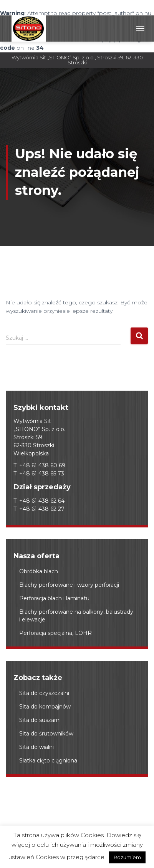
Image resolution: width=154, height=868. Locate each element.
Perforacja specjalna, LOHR (55, 633)
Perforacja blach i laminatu (54, 598)
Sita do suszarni (40, 720)
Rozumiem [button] (127, 857)
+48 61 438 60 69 (42, 465)
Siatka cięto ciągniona (48, 761)
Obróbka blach (39, 571)
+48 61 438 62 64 (42, 501)
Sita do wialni (36, 747)
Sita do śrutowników (46, 734)
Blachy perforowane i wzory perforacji (69, 585)
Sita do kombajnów (45, 707)
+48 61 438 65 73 (42, 473)
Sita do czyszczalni (44, 693)
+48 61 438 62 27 (42, 509)
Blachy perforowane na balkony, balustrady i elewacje (76, 616)
